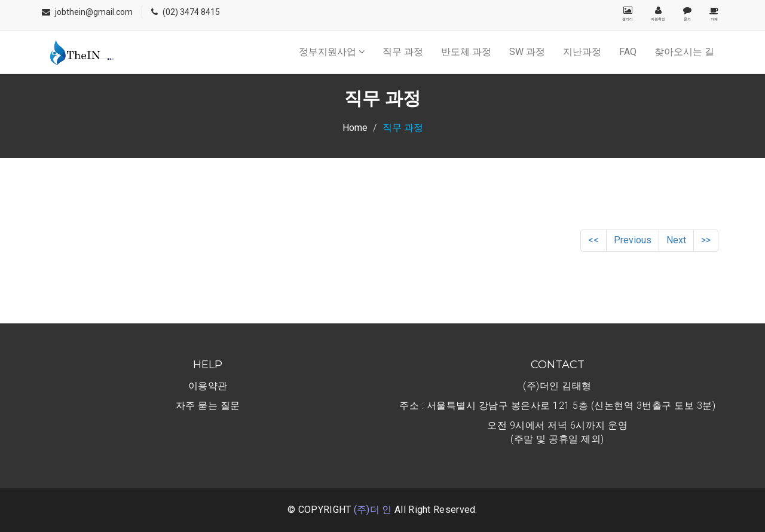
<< (593, 240)
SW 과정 (527, 52)
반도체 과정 (466, 52)
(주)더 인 (373, 510)
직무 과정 (403, 52)
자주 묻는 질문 (208, 406)
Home (355, 128)
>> (706, 240)
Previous (633, 240)
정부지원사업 (332, 52)
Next (676, 240)
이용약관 (208, 386)
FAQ (628, 52)
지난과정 (582, 52)
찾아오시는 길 (684, 52)
